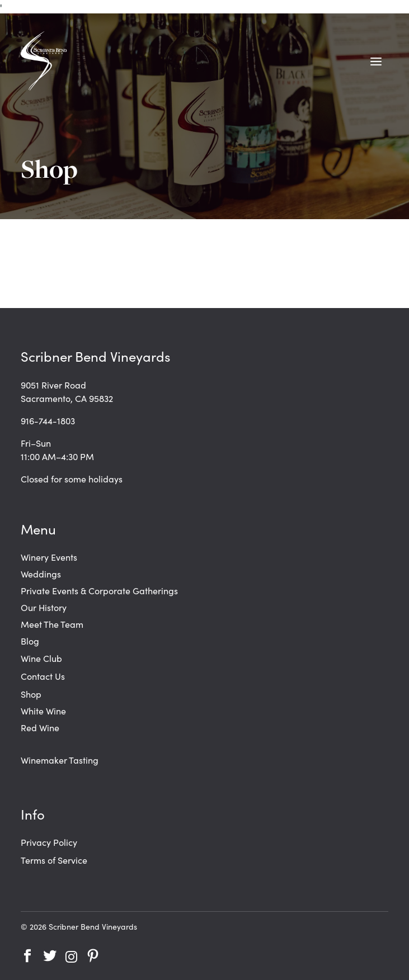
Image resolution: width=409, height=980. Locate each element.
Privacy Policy (49, 842)
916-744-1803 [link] (48, 420)
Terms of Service (54, 860)
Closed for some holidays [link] (72, 479)
